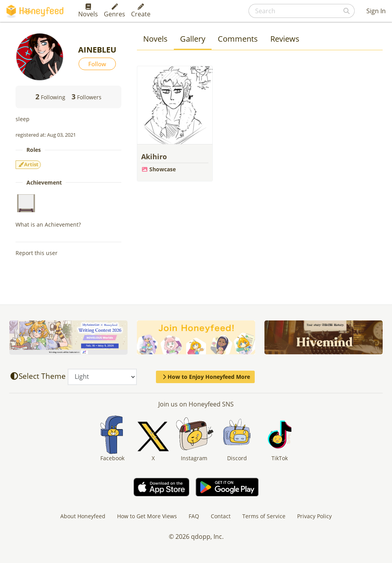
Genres (115, 11)
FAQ (194, 516)
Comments (238, 39)
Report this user (37, 253)
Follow (97, 64)
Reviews (285, 39)
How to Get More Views (147, 516)
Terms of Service (264, 516)
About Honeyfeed (83, 516)
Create (141, 11)
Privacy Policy (314, 516)
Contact (221, 516)
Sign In (376, 11)
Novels (88, 11)
